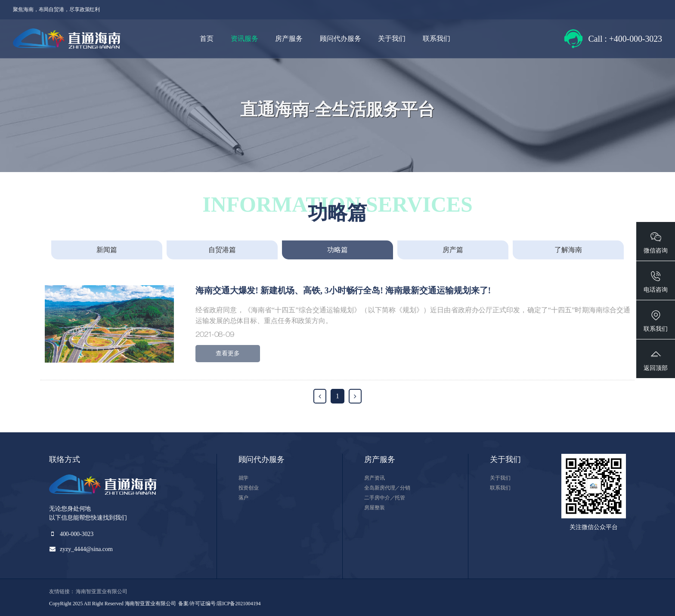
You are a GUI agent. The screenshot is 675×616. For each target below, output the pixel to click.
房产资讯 (375, 478)
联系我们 (437, 38)
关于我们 (392, 38)
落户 (244, 498)
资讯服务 (245, 38)
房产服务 (289, 38)
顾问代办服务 (340, 38)
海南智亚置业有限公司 (101, 591)
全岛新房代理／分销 (387, 488)
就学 (244, 478)
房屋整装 (375, 508)
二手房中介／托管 (385, 498)
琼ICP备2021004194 (239, 604)
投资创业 (249, 488)
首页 (207, 38)
